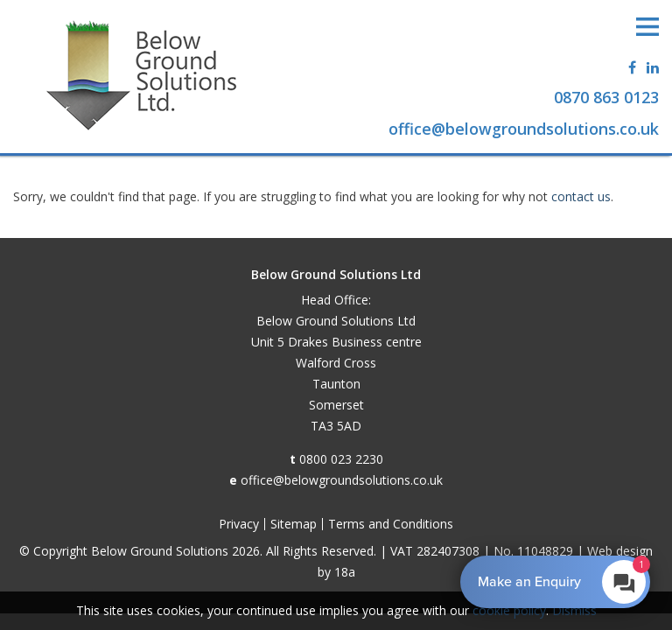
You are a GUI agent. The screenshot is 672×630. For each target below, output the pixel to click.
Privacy (239, 524)
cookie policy (509, 610)
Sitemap (294, 524)
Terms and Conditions (391, 524)
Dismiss (574, 610)
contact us (581, 196)
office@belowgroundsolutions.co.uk (342, 480)
